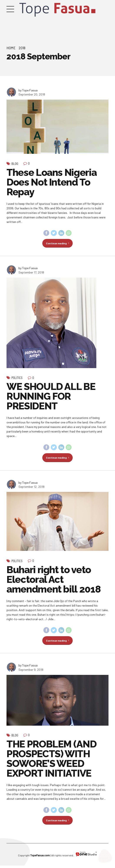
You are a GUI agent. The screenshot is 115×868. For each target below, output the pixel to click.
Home (11, 48)
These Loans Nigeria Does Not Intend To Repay (52, 182)
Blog (15, 164)
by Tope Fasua (28, 90)
